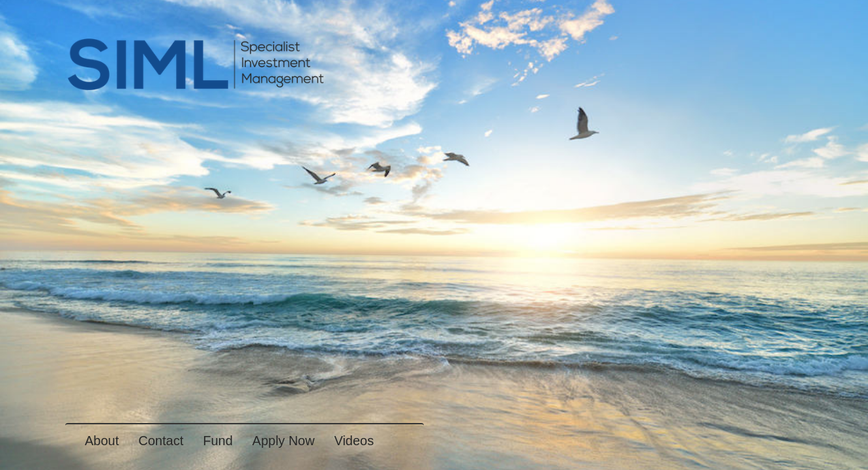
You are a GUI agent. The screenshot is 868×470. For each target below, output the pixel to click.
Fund (218, 441)
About (102, 441)
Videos (354, 441)
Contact (161, 441)
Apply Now (284, 441)
